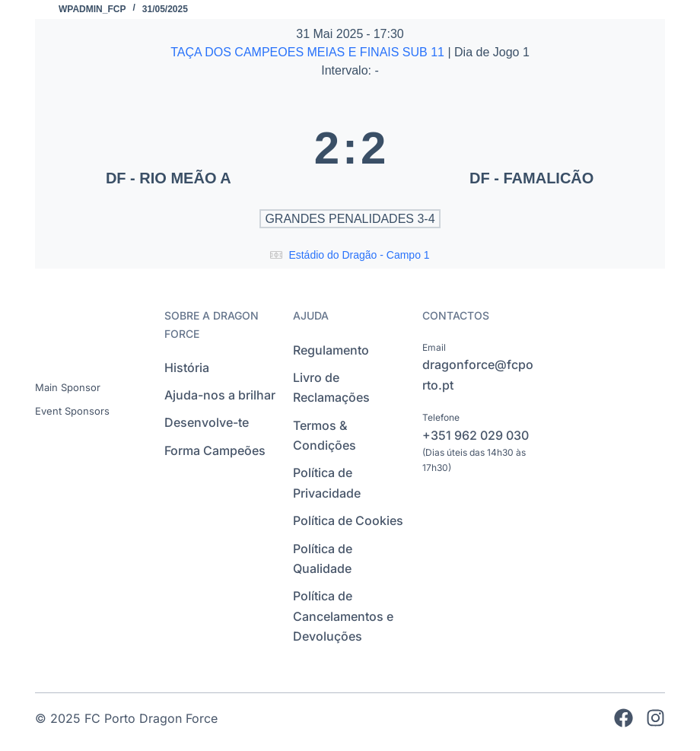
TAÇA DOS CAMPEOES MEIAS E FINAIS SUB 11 (309, 52)
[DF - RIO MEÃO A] (169, 148)
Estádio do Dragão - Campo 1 (359, 255)
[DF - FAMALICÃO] (531, 148)
